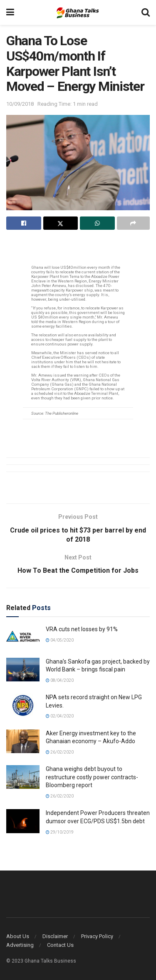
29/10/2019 (60, 832)
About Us (18, 936)
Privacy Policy (97, 936)
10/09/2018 (20, 104)
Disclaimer (55, 936)
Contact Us (60, 945)
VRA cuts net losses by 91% (82, 629)
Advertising (20, 945)
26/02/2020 (60, 752)
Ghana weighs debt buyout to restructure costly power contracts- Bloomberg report (92, 777)
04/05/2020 (60, 640)
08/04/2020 (60, 680)
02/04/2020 (60, 716)
